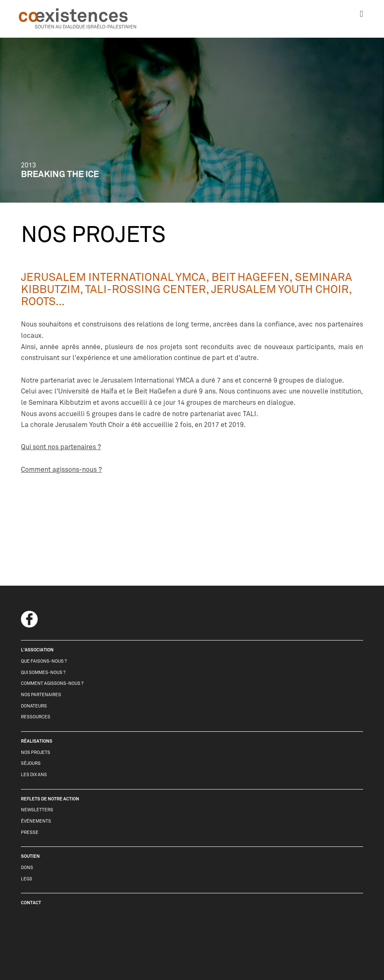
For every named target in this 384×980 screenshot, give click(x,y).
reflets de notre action (50, 799)
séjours (31, 763)
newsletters (37, 810)
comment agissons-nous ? (52, 683)
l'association (37, 650)
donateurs (34, 706)
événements (36, 821)
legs (27, 879)
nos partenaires (41, 695)
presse (30, 832)
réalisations (37, 741)
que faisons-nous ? (44, 661)
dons (27, 868)
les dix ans (34, 775)
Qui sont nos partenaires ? (61, 447)
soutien (30, 856)
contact (31, 903)
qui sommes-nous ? (43, 673)
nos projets (36, 752)
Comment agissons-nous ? (61, 470)
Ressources (36, 717)
